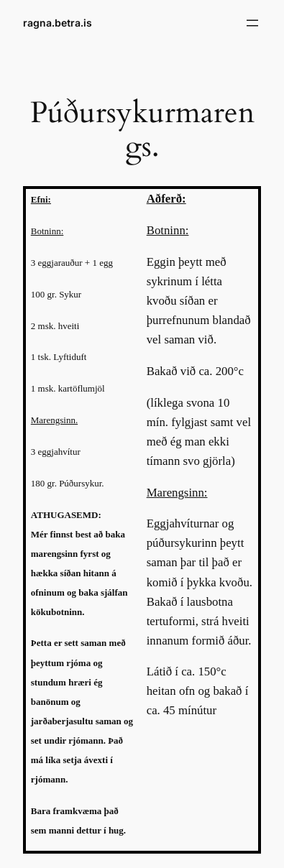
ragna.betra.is (58, 23)
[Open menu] (252, 23)
